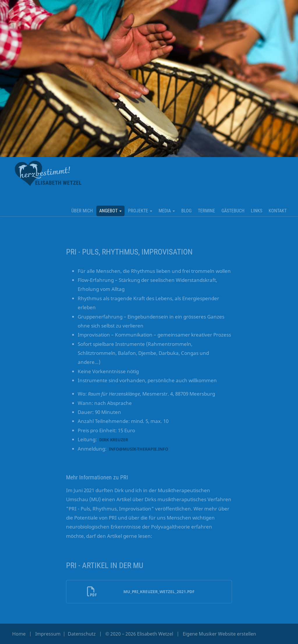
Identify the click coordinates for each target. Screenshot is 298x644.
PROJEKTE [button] (140, 211)
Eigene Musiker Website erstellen (219, 634)
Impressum (48, 634)
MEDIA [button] (167, 211)
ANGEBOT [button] (110, 211)
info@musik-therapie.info (139, 449)
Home (19, 634)
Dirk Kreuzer (114, 440)
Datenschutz (82, 634)
